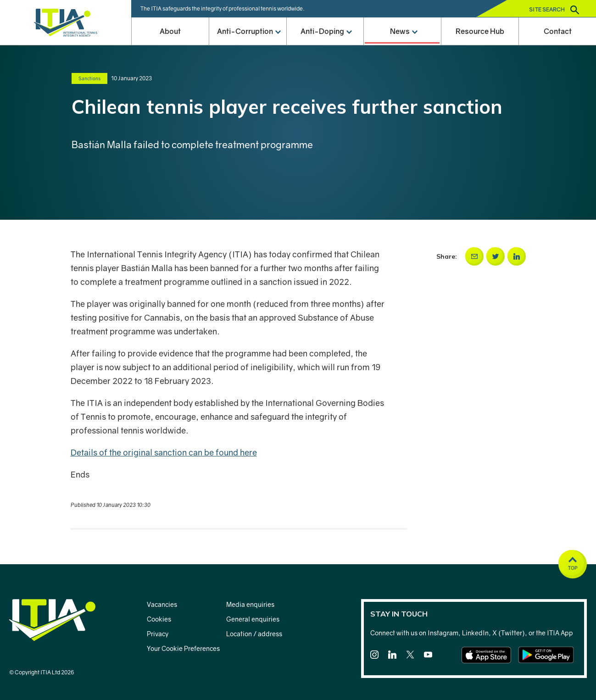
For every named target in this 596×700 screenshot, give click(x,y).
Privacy (158, 634)
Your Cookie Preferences (183, 648)
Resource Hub (480, 31)
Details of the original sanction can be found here (164, 452)
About (170, 31)
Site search (554, 10)
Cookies (159, 619)
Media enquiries (250, 604)
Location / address (254, 634)
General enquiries (253, 619)
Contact (558, 31)
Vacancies (162, 604)
